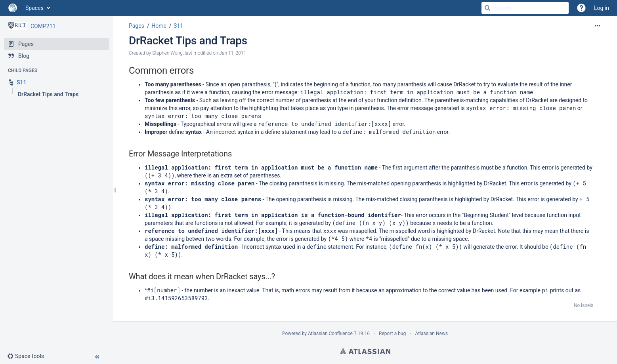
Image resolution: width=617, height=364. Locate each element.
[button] (29, 356)
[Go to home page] (13, 8)
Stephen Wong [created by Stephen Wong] (167, 53)
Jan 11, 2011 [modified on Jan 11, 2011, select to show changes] (233, 53)
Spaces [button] (34, 8)
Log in (602, 8)
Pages (137, 26)
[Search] (487, 8)
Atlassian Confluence (330, 334)
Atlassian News (431, 334)
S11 (178, 26)
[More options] (598, 26)
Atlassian (365, 351)
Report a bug (392, 334)
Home (159, 26)
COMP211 (43, 26)
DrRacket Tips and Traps (188, 41)
